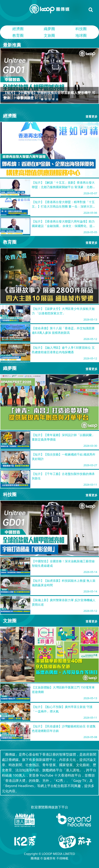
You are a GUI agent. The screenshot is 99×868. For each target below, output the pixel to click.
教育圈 (18, 35)
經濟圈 (18, 29)
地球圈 (81, 35)
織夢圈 (49, 29)
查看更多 (92, 116)
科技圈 (81, 29)
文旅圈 (49, 35)
